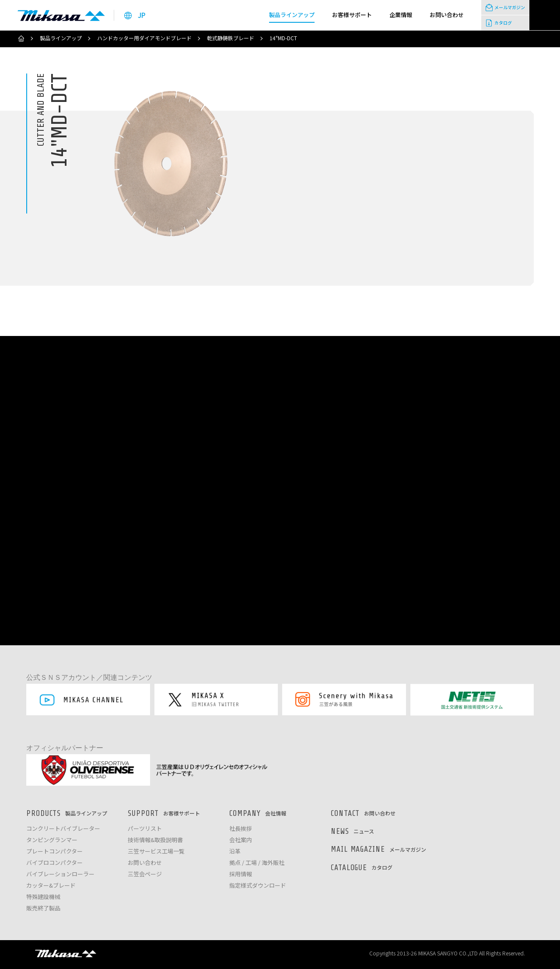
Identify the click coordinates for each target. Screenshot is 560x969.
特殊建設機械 (43, 897)
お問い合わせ (145, 863)
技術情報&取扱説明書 (155, 840)
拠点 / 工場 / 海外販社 (257, 863)
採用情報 (241, 874)
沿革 (235, 852)
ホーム (21, 38)
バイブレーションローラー (60, 874)
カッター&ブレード (51, 886)
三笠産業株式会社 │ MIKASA (66, 953)
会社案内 (241, 840)
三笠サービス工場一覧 (156, 852)
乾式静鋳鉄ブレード (231, 38)
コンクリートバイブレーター (63, 829)
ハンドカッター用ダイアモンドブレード (144, 38)
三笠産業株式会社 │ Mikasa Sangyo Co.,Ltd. (61, 15)
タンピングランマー (52, 840)
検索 (545, 15)
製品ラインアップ (61, 38)
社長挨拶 (241, 829)
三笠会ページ (145, 874)
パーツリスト (145, 829)
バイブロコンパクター (54, 863)
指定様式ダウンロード (258, 886)
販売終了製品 (43, 908)
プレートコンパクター (54, 852)
